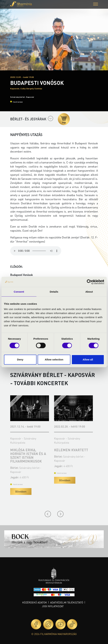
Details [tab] (54, 292)
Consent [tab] (19, 292)
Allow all (88, 359)
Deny (20, 359)
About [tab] (89, 292)
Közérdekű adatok (35, 602)
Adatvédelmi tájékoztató (67, 602)
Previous (48, 514)
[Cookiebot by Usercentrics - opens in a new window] (89, 282)
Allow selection (54, 359)
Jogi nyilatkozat (53, 606)
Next (60, 514)
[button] (96, 5)
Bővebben (21, 491)
